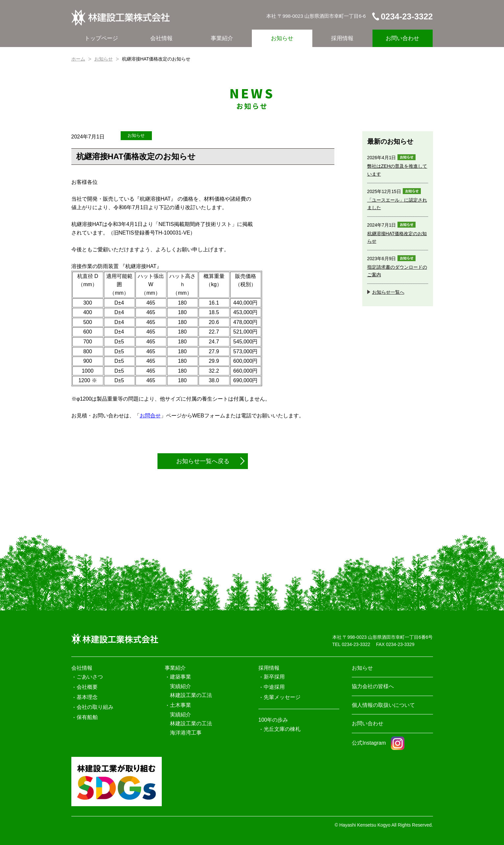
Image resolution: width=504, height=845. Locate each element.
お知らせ (282, 38)
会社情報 (161, 38)
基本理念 (87, 697)
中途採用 (274, 687)
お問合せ (150, 416)
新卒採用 (274, 677)
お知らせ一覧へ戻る (203, 461)
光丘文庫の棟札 (282, 729)
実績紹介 (180, 686)
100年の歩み (273, 720)
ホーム (78, 59)
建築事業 (180, 677)
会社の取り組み (95, 707)
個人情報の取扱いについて (383, 705)
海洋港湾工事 (186, 733)
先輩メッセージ (282, 697)
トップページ (101, 38)
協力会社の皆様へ (373, 686)
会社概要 (87, 687)
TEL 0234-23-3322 (351, 644)
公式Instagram (378, 743)
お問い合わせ (402, 38)
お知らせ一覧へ (388, 292)
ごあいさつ (90, 677)
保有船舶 (87, 717)
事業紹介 (222, 38)
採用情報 (342, 38)
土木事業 (180, 705)
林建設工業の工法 (191, 695)
